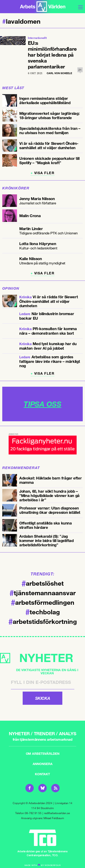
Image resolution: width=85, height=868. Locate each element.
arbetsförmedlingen (43, 602)
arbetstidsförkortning (43, 621)
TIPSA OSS (42, 404)
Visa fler (44, 173)
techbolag (43, 612)
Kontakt (42, 774)
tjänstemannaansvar (43, 592)
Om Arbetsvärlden (43, 754)
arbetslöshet (43, 583)
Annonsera (43, 764)
